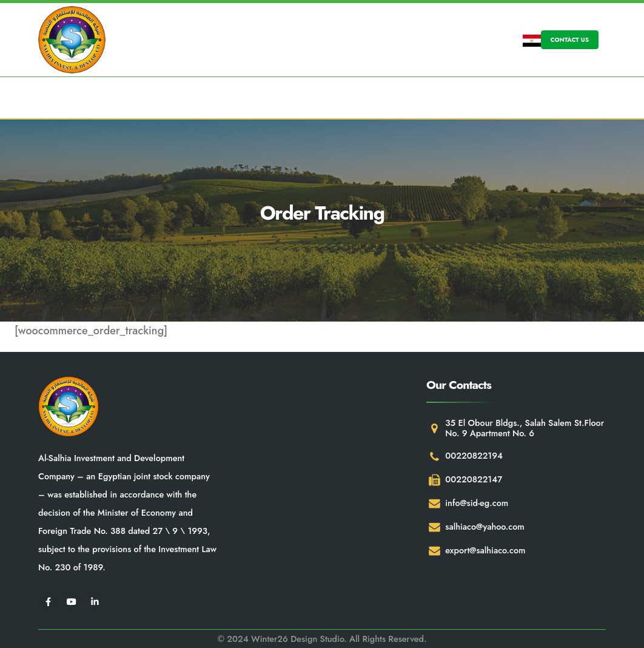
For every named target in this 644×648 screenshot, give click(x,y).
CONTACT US (570, 40)
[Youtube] (72, 601)
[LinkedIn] (95, 601)
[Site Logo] (72, 40)
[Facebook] (48, 601)
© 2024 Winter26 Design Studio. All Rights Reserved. (322, 639)
